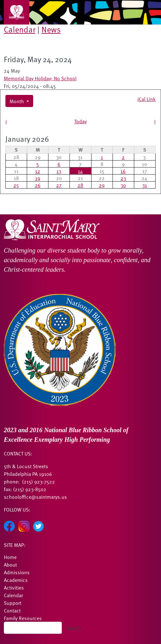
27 (59, 185)
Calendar (20, 29)
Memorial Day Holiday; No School (40, 78)
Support (13, 603)
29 (102, 185)
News (51, 29)
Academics (16, 580)
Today (80, 121)
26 (38, 185)
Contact (12, 610)
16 (123, 171)
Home (10, 557)
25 (16, 185)
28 (80, 185)
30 (123, 185)
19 (38, 178)
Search (73, 628)
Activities (14, 587)
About (10, 564)
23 (123, 178)
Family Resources (23, 618)
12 (38, 171)
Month (17, 101)
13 (59, 171)
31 (145, 185)
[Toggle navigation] (17, 12)
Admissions (17, 572)
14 (80, 171)
